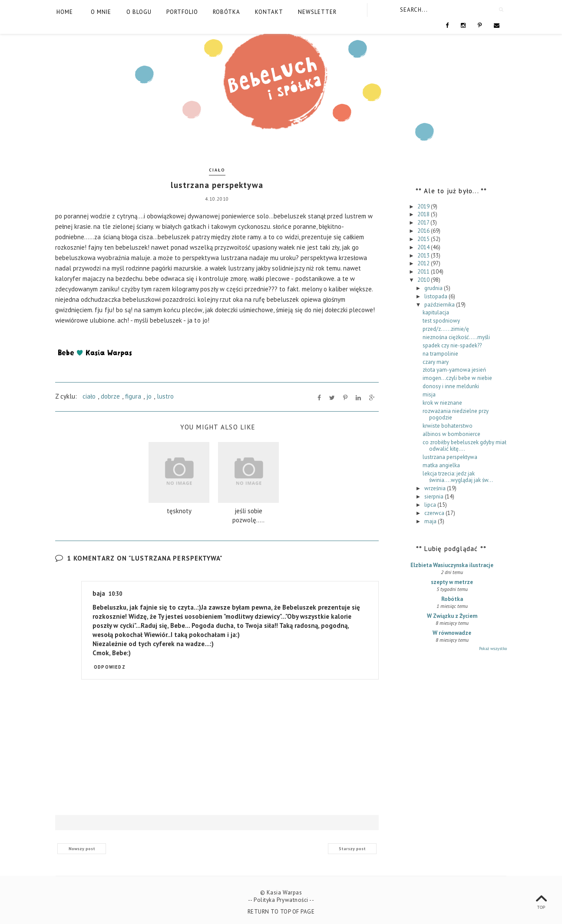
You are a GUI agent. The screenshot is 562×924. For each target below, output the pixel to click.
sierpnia (435, 497)
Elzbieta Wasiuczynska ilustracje (452, 565)
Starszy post (352, 849)
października (440, 305)
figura (133, 396)
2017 (424, 223)
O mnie (101, 12)
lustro (165, 396)
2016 (424, 231)
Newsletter (317, 12)
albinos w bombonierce (451, 434)
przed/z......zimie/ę (446, 329)
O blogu (139, 12)
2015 (424, 239)
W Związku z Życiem (452, 616)
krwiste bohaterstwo (448, 426)
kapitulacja (436, 312)
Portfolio (182, 12)
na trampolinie (440, 354)
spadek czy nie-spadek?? (452, 345)
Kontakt (269, 12)
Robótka (226, 12)
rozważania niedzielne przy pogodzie (456, 414)
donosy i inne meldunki (451, 386)
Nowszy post (82, 849)
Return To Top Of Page (281, 912)
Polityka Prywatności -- (284, 900)
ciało (217, 170)
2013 (424, 256)
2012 (424, 263)
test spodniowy (441, 321)
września (436, 488)
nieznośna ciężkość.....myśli (456, 337)
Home (65, 12)
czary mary (436, 362)
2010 (424, 280)
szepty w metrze (452, 582)
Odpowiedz (110, 667)
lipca (431, 505)
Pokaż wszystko (493, 648)
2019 (424, 206)
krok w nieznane (442, 403)
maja (431, 521)
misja (429, 394)
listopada (436, 296)
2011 (424, 272)
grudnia (434, 288)
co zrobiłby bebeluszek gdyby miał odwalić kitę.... (464, 446)
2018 (424, 214)
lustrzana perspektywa (450, 457)
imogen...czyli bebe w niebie (457, 378)
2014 (424, 247)
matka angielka (441, 465)
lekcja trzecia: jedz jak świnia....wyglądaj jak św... (458, 477)
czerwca (435, 513)
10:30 (115, 594)
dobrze (110, 396)
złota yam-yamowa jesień (454, 370)
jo (149, 396)
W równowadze (452, 633)
